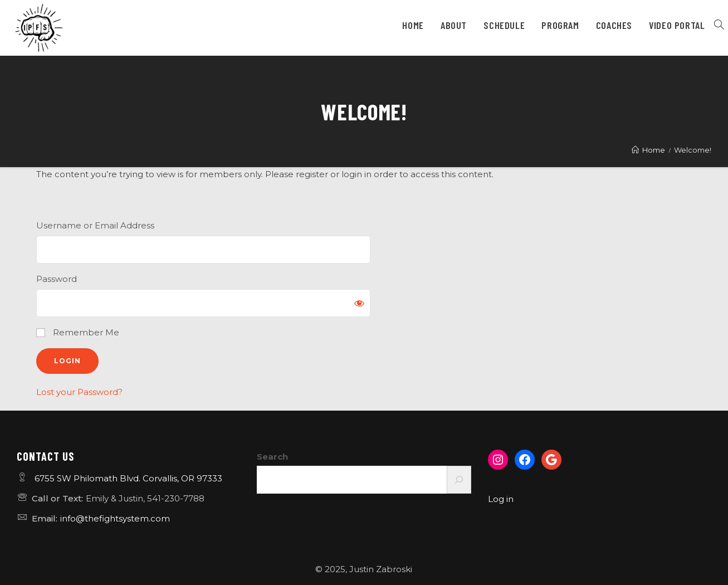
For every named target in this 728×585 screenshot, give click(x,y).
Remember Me (78, 332)
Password (57, 279)
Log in (501, 499)
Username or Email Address (95, 225)
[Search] (459, 480)
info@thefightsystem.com (115, 518)
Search (272, 457)
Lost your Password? (79, 392)
